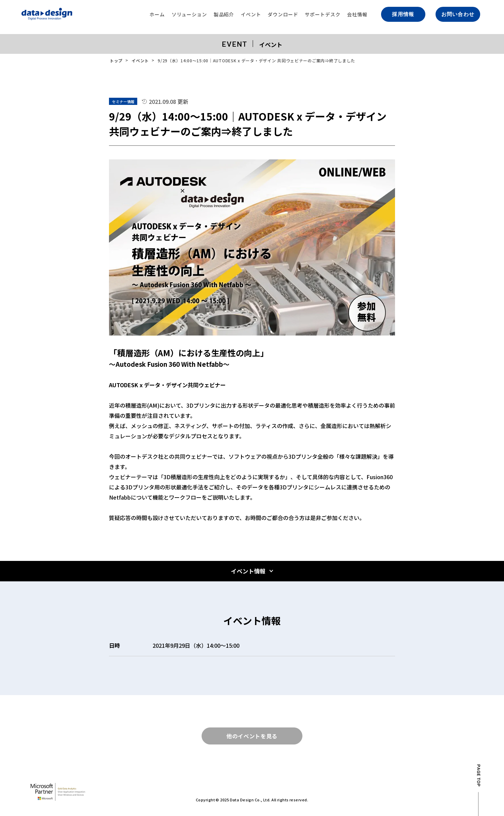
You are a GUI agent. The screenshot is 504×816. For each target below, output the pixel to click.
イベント (140, 60)
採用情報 (403, 14)
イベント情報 (248, 571)
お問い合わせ (458, 14)
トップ (116, 60)
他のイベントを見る (252, 736)
